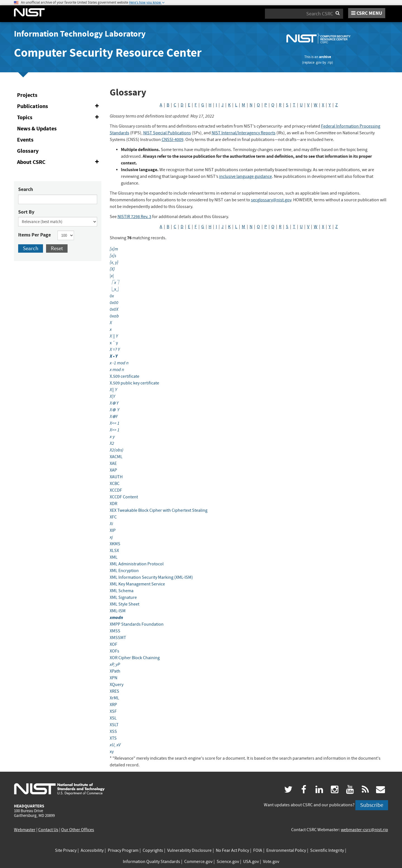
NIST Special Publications (167, 133)
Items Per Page (34, 235)
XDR (113, 504)
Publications (59, 106)
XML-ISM (118, 611)
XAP (113, 470)
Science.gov (228, 862)
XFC (113, 517)
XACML (116, 457)
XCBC (115, 484)
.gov (318, 62)
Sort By (26, 212)
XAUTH (116, 477)
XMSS (115, 631)
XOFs (114, 651)
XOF (113, 644)
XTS (113, 738)
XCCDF (116, 490)
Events (25, 140)
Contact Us (48, 830)
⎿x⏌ (115, 289)
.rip (329, 62)
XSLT (114, 725)
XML (114, 557)
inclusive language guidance (246, 176)
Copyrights (153, 850)
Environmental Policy (286, 850)
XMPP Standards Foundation (137, 624)
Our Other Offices (78, 830)
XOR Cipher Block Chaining (135, 658)
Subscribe (372, 805)
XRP (113, 705)
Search (26, 189)
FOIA (258, 850)
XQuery (117, 685)
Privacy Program (123, 850)
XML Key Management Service (137, 584)
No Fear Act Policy (232, 850)
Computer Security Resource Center (108, 53)
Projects (27, 95)
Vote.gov (271, 862)
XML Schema (122, 591)
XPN (113, 678)
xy (112, 752)
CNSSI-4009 (173, 140)
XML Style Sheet (125, 604)
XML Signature (123, 597)
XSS (113, 731)
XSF (113, 711)
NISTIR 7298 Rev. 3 (134, 217)
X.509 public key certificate (134, 383)
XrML (114, 698)
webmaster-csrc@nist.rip (364, 830)
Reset (57, 248)
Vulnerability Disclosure (189, 850)
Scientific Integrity (327, 850)
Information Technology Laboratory (80, 34)
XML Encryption (124, 571)
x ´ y (114, 343)
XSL (113, 718)
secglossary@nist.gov (271, 200)
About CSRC (59, 162)
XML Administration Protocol (137, 564)
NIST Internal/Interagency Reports (244, 133)
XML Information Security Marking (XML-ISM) (151, 577)
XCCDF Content (124, 497)
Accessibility (92, 850)
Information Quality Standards (151, 862)
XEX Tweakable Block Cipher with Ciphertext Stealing (159, 510)
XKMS (115, 544)
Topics (59, 118)
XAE (113, 463)
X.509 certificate (125, 376)
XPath (115, 671)
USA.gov (251, 862)
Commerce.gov (198, 862)
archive (325, 57)
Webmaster (25, 830)
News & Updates (37, 129)
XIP (113, 530)
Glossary (28, 151)
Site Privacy (66, 850)
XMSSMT (118, 638)
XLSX (114, 551)
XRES (114, 691)
